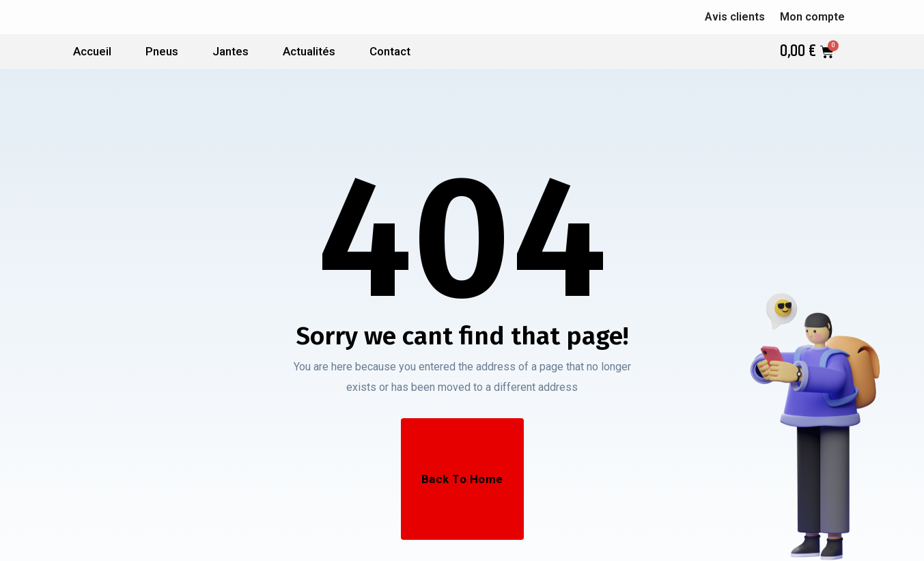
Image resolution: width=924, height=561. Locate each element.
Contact (390, 51)
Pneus (162, 51)
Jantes (230, 51)
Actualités (309, 51)
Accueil (92, 51)
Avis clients (735, 17)
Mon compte (812, 17)
